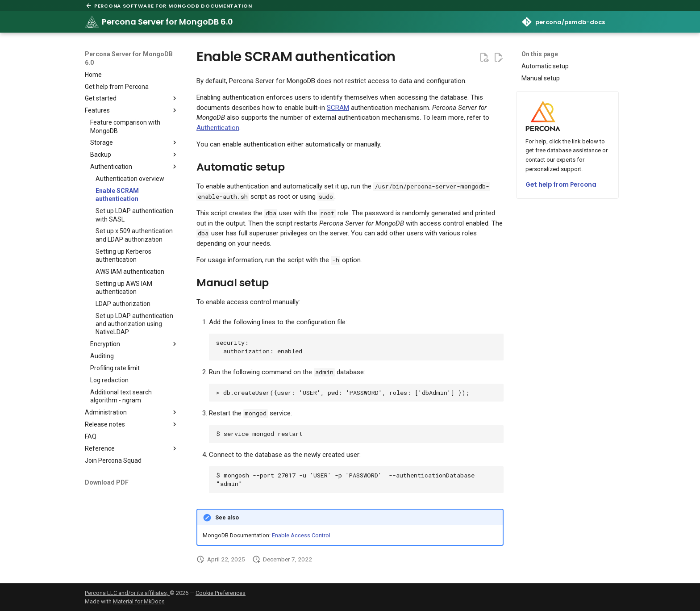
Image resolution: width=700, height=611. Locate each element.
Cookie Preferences (221, 593)
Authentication (218, 128)
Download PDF (107, 482)
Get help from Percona (561, 185)
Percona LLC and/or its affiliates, (127, 593)
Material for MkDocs (139, 601)
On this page (540, 54)
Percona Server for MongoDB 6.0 (129, 58)
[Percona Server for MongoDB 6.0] (92, 22)
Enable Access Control (301, 535)
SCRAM (338, 108)
